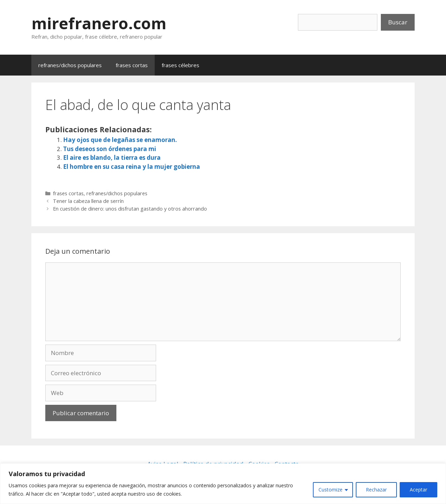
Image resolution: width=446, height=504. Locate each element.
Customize (330, 490)
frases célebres (180, 65)
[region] (223, 484)
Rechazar (376, 490)
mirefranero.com (99, 23)
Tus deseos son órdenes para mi (110, 149)
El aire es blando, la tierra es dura (112, 157)
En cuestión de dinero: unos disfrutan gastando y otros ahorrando (130, 209)
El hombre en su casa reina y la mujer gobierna (132, 167)
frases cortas (132, 65)
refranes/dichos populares (70, 65)
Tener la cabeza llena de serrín (88, 201)
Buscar (398, 22)
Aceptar (418, 490)
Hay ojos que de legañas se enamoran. (120, 140)
